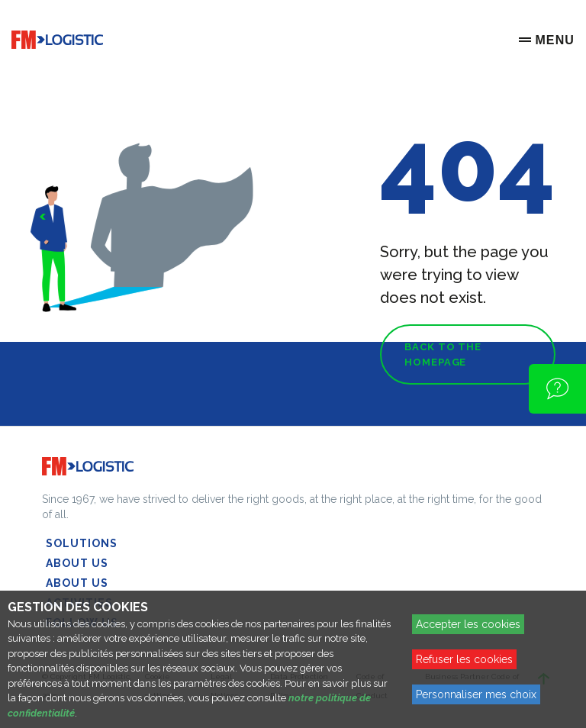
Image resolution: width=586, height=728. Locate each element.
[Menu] (547, 40)
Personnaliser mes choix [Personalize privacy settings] (476, 694)
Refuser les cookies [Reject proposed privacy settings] (464, 659)
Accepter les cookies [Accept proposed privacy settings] (468, 624)
